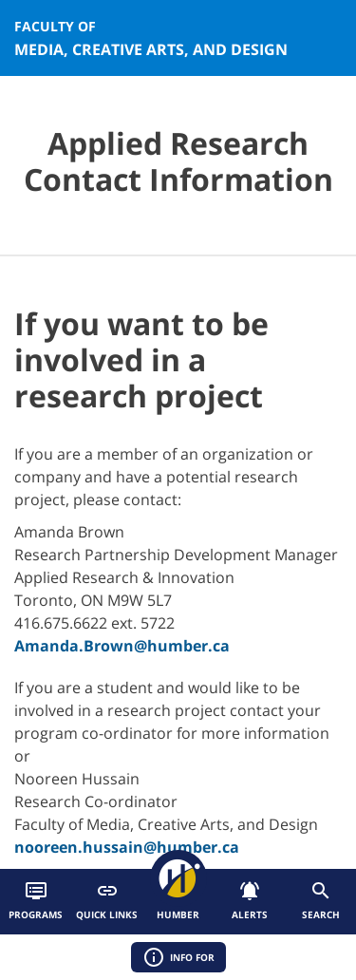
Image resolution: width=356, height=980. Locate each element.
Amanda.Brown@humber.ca (122, 646)
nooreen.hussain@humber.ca (127, 847)
